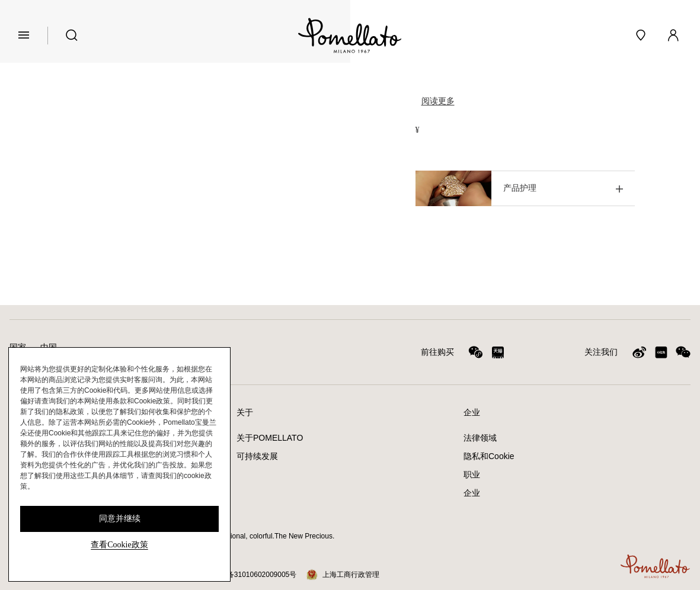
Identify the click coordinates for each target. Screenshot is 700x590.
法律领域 (480, 438)
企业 (472, 493)
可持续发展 (257, 456)
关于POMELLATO (270, 438)
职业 (472, 474)
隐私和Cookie (489, 456)
